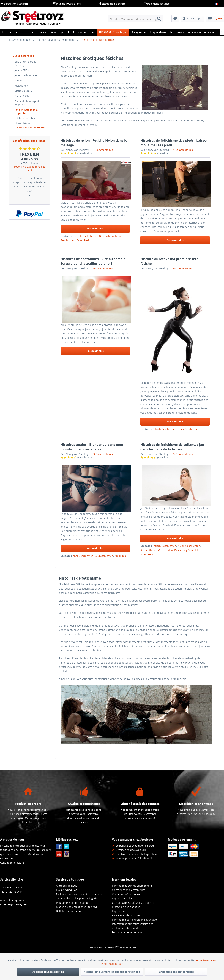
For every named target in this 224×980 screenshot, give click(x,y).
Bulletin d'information (69, 911)
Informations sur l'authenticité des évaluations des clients (133, 926)
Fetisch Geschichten (102, 236)
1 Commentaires (103, 150)
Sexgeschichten (104, 556)
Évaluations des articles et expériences (79, 894)
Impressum (119, 911)
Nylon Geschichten (189, 546)
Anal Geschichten (83, 556)
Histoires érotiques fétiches (31, 128)
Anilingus (120, 556)
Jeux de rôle (22, 86)
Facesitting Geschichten (188, 550)
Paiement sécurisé (157, 4)
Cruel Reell (83, 240)
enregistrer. (204, 960)
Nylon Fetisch (81, 236)
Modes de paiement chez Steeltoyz (77, 907)
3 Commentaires (103, 454)
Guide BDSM (22, 96)
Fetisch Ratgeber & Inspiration (26, 111)
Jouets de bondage (26, 75)
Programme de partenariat (72, 903)
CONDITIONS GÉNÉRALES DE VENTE (133, 903)
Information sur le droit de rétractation (135, 920)
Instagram (67, 854)
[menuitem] (135, 19)
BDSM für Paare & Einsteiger (25, 63)
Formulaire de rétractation (128, 932)
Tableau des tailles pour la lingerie (77, 898)
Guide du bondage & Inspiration (27, 103)
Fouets (18, 80)
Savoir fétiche (23, 123)
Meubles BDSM (24, 91)
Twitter (67, 846)
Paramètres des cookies (126, 915)
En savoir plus (95, 229)
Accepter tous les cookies (48, 972)
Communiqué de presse (126, 894)
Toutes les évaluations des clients (30, 168)
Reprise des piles (122, 898)
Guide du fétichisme (26, 118)
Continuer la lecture (12, 863)
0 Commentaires (103, 268)
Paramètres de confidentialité (176, 972)
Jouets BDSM (22, 70)
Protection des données (126, 907)
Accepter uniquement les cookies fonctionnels (112, 972)
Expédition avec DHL (14, 4)
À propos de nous (67, 886)
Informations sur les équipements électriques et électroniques (132, 888)
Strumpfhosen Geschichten (157, 550)
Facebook (59, 846)
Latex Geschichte (188, 429)
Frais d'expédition (67, 890)
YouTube (59, 854)
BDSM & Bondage (23, 56)
